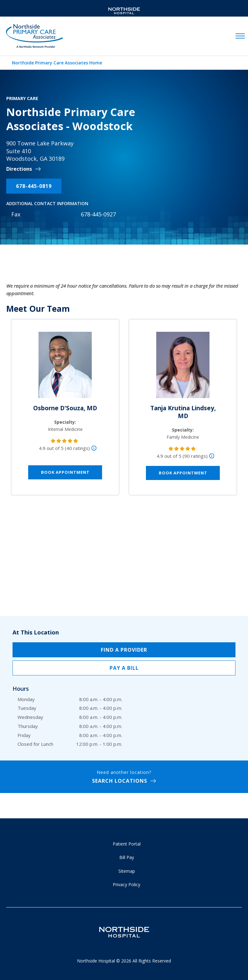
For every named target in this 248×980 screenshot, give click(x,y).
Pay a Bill (124, 668)
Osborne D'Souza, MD (65, 408)
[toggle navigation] (240, 36)
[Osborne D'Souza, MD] (65, 367)
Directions (19, 169)
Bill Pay (127, 857)
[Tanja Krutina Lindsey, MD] (183, 367)
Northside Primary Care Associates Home (57, 63)
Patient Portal (127, 844)
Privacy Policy (127, 884)
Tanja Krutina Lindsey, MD (183, 412)
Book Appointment (65, 472)
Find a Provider (124, 650)
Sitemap (127, 871)
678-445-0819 (34, 186)
